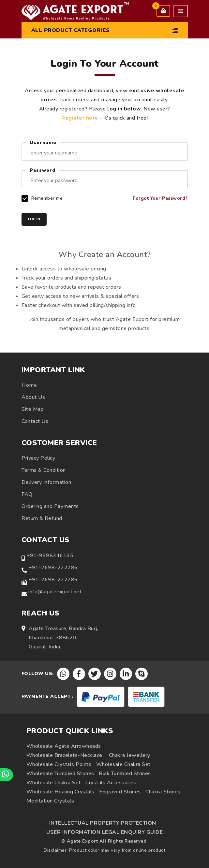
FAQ (27, 494)
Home (29, 385)
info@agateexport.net (55, 592)
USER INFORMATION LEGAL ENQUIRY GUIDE (104, 832)
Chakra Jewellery (130, 755)
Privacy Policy (38, 458)
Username (43, 143)
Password (43, 170)
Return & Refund (42, 518)
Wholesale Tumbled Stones (60, 774)
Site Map (33, 409)
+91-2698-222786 (53, 568)
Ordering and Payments (50, 506)
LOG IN (34, 219)
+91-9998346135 (50, 556)
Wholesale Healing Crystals (60, 792)
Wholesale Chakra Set (123, 764)
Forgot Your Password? (160, 198)
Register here (80, 118)
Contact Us (35, 421)
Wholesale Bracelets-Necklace (64, 755)
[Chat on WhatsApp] (7, 775)
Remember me (47, 198)
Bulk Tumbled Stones (125, 774)
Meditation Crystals (50, 801)
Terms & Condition (44, 470)
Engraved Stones (120, 792)
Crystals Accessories (111, 783)
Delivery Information (46, 482)
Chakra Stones (163, 792)
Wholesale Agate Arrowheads (64, 746)
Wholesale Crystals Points (59, 764)
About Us (33, 397)
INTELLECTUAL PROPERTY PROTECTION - (105, 823)
